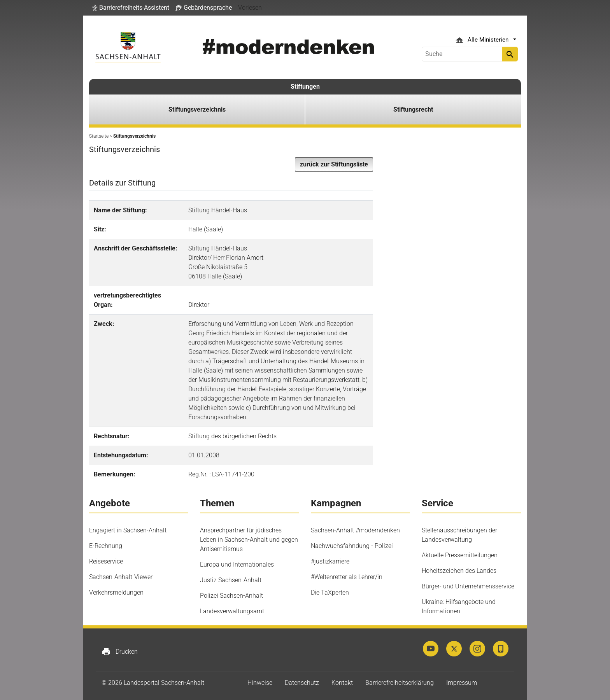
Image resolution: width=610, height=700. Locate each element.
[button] (131, 8)
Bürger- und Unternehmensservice (468, 586)
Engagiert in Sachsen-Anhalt (128, 530)
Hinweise (260, 683)
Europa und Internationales (237, 564)
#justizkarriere (330, 561)
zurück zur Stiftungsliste (334, 164)
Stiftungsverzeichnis (197, 109)
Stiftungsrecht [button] (413, 109)
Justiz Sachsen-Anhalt (231, 580)
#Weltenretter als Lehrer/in (347, 577)
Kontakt (342, 683)
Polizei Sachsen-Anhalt (231, 596)
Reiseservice (106, 561)
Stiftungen (305, 87)
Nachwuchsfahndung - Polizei (352, 546)
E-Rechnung (106, 546)
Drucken (120, 652)
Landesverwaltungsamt (232, 611)
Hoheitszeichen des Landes (459, 571)
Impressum (462, 683)
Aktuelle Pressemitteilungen (460, 555)
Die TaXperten (330, 592)
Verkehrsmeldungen (116, 592)
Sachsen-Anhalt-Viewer (121, 577)
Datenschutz (302, 683)
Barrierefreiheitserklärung (400, 683)
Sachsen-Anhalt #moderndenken (355, 530)
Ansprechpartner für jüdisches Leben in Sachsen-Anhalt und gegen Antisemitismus (249, 540)
